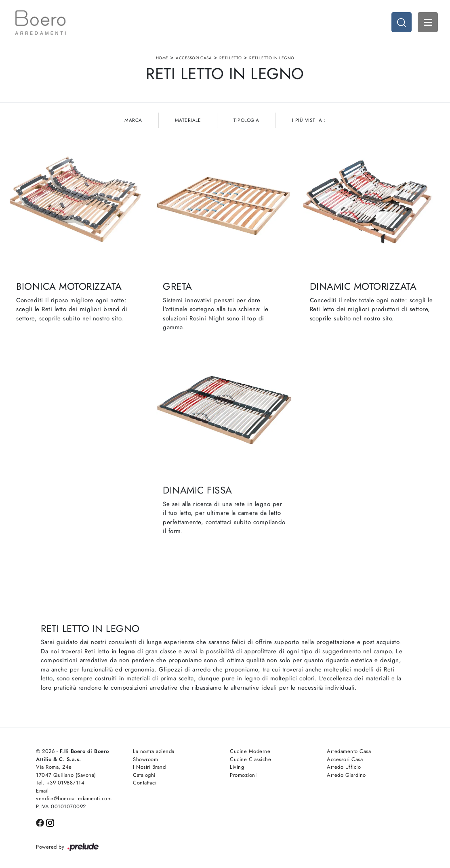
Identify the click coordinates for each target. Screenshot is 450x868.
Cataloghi (144, 775)
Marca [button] (133, 120)
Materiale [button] (188, 120)
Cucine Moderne (250, 751)
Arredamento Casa (349, 751)
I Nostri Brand (149, 767)
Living (237, 767)
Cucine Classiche (250, 759)
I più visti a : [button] (309, 120)
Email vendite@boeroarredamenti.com (74, 795)
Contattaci (145, 783)
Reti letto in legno (272, 58)
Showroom (145, 759)
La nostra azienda (154, 751)
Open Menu (428, 22)
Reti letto (231, 58)
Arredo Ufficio (344, 767)
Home (162, 58)
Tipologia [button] (246, 120)
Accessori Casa (194, 58)
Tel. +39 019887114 (60, 783)
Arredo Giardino (346, 775)
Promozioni (243, 775)
